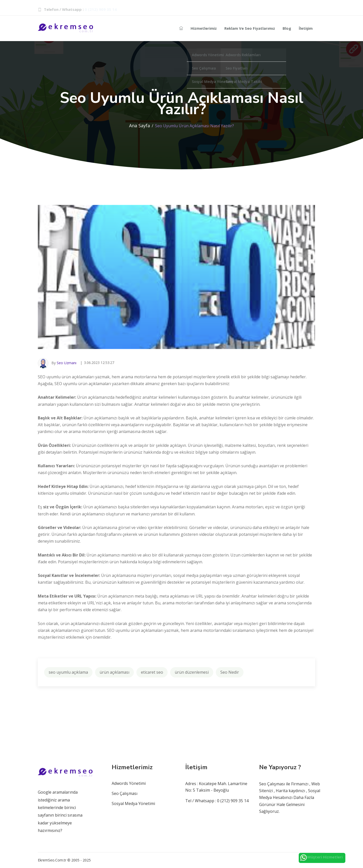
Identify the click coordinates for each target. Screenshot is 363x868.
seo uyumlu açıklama (68, 672)
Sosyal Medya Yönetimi (133, 803)
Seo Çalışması (125, 793)
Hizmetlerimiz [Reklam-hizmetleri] (204, 28)
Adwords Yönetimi (129, 783)
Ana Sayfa (140, 126)
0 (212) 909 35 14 (101, 9)
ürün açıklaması (114, 672)
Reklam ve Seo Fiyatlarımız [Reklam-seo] (250, 28)
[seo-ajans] (181, 28)
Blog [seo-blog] (287, 28)
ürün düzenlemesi (192, 672)
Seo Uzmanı (67, 363)
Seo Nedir (230, 672)
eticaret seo (152, 672)
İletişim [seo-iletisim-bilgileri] (306, 28)
